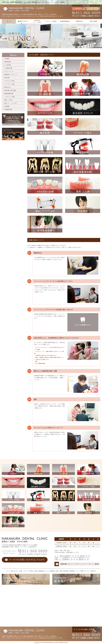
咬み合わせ (38, 496)
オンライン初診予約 (90, 571)
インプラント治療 (9, 84)
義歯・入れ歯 (8, 100)
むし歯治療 (8, 65)
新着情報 (72, 571)
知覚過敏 (7, 106)
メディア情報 (80, 571)
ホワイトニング (9, 71)
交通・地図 (93, 21)
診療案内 (52, 571)
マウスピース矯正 (9, 81)
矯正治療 (7, 78)
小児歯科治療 (8, 68)
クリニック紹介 (51, 21)
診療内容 (79, 21)
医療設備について (44, 571)
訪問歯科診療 (8, 109)
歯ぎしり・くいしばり (11, 103)
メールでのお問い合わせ (93, 9)
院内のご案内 (34, 571)
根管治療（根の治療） (11, 90)
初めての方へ (23, 21)
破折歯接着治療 (9, 94)
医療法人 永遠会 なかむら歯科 (23, 9)
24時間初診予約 (79, 9)
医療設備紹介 (65, 21)
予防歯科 (7, 59)
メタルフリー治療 (9, 97)
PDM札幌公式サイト (13, 134)
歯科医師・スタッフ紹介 (37, 21)
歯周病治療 (8, 62)
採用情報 (66, 571)
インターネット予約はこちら (26, 579)
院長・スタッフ (24, 571)
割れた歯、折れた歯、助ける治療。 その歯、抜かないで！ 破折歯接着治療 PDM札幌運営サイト (13, 119)
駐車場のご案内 (76, 579)
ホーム (9, 21)
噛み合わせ (8, 87)
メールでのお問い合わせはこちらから (25, 560)
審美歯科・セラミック (11, 74)
